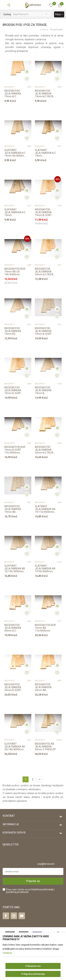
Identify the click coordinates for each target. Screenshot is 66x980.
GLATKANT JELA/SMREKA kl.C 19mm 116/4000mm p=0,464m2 (45, 153)
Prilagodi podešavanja (33, 974)
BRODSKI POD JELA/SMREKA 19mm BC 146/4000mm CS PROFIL (14, 331)
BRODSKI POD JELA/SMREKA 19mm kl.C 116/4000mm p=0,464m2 (13, 94)
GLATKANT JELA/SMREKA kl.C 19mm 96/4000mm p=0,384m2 (15, 153)
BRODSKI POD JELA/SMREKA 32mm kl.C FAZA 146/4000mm (44, 450)
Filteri (59, 14)
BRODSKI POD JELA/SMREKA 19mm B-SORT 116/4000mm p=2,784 (43, 331)
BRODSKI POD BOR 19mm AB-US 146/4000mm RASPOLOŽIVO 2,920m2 (15, 272)
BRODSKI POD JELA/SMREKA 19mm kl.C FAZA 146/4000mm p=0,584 (44, 94)
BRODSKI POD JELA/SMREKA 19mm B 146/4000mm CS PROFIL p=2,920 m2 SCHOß (46, 390)
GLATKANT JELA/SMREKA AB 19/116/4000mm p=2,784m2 (45, 509)
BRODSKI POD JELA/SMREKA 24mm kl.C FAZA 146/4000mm (44, 272)
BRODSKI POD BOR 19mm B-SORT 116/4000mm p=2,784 (15, 450)
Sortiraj (7, 14)
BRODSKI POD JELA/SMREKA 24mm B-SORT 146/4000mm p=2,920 (13, 687)
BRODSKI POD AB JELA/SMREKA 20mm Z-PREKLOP (45, 747)
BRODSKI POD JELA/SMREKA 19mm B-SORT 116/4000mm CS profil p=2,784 (44, 212)
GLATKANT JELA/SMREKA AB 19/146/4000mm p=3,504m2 (15, 569)
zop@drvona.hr (46, 864)
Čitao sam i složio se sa (30, 891)
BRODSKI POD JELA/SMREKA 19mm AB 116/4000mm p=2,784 (13, 509)
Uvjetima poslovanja (42, 889)
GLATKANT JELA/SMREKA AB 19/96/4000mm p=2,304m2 (45, 569)
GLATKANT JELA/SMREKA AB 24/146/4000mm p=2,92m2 (15, 747)
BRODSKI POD (10, 87)
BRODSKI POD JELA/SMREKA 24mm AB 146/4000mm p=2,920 (43, 687)
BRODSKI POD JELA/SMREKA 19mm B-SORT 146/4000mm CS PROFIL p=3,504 (14, 390)
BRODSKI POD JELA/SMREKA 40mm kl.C (13, 628)
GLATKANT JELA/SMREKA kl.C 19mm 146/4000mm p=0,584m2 (15, 212)
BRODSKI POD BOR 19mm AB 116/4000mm (45, 628)
